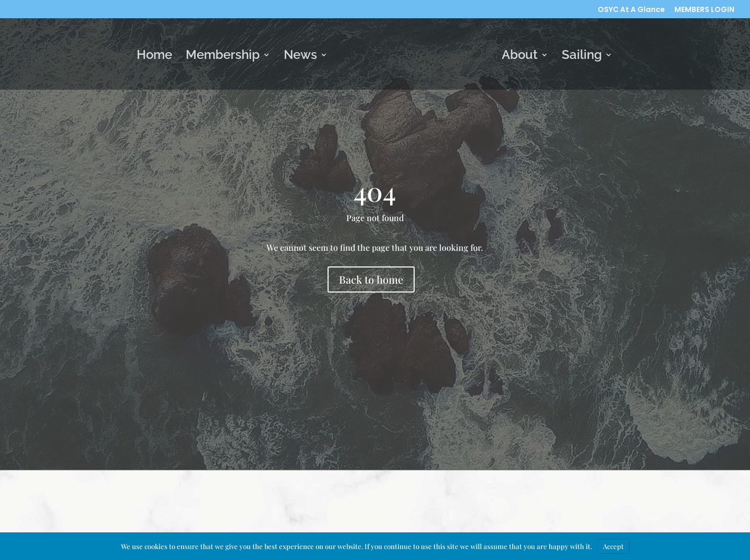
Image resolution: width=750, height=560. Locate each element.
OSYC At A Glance (631, 10)
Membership (223, 57)
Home (154, 57)
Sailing (582, 57)
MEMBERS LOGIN (704, 10)
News (300, 57)
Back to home (371, 279)
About (520, 57)
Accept (613, 546)
